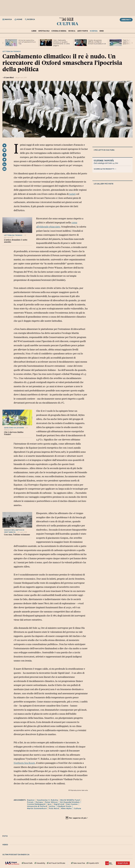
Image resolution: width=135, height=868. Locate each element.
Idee (102, 31)
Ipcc (50, 804)
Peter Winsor (51, 802)
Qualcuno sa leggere (14, 428)
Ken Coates (72, 804)
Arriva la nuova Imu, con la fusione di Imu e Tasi (27, 42)
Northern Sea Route (24, 763)
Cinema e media (59, 31)
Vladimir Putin (64, 806)
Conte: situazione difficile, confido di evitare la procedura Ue (97, 42)
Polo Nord (54, 808)
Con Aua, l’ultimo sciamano (17, 535)
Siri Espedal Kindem (70, 802)
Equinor (31, 800)
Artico (52, 806)
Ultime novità (104, 160)
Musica (72, 31)
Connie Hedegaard (36, 804)
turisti (72, 194)
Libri (34, 31)
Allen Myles (66, 808)
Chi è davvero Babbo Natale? (14, 433)
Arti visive (83, 31)
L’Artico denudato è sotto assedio (16, 241)
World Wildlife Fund (70, 800)
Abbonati (126, 20)
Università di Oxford (37, 806)
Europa (39, 802)
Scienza (94, 31)
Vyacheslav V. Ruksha (47, 800)
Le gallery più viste (104, 184)
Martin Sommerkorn (37, 808)
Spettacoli (44, 31)
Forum (30, 802)
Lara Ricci (10, 77)
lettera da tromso (13, 235)
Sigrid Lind (59, 804)
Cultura (67, 23)
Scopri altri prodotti (105, 169)
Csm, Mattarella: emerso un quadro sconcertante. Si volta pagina (61, 43)
